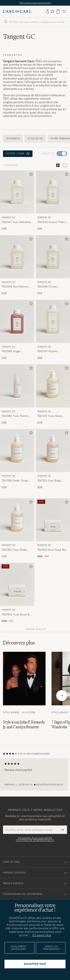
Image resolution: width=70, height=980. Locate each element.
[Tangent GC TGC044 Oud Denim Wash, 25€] (17, 265)
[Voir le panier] (58, 12)
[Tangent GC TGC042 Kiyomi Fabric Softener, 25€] (53, 201)
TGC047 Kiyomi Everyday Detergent (50, 351)
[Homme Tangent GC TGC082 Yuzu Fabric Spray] (17, 386)
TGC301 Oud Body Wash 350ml (49, 481)
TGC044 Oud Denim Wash (15, 287)
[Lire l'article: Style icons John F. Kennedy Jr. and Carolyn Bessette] (24, 696)
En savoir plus (42, 935)
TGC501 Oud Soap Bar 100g (52, 550)
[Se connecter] (48, 11)
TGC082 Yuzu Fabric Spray (15, 416)
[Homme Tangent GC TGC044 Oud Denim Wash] (17, 257)
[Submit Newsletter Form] (62, 830)
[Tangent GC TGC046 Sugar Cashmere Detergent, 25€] (17, 330)
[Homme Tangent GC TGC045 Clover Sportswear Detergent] (53, 257)
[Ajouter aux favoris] (30, 175)
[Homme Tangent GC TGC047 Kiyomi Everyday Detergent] (53, 321)
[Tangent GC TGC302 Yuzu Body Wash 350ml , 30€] (17, 528)
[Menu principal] (64, 12)
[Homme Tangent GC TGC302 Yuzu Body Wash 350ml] (17, 520)
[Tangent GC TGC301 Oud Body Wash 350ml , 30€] (53, 459)
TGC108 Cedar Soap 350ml (15, 481)
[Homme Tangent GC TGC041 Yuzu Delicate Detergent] (17, 192)
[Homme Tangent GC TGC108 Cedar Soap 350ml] (17, 451)
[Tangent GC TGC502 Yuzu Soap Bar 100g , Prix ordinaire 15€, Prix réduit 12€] (17, 593)
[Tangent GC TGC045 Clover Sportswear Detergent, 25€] (53, 265)
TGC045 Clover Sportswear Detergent (52, 287)
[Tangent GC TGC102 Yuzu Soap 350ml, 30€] (53, 394)
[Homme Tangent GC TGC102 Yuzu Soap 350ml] (53, 386)
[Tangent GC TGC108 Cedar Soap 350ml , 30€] (17, 459)
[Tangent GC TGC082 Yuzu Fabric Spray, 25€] (17, 394)
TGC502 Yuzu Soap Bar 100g (17, 615)
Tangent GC (8, 217)
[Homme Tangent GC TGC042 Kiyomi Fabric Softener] (53, 192)
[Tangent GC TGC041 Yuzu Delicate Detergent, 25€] (17, 201)
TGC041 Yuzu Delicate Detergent (16, 222)
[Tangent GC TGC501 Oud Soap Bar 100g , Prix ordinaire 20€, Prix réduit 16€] (53, 528)
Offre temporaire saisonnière (35, 3)
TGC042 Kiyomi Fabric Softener (52, 222)
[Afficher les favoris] (52, 12)
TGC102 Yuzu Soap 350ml (50, 416)
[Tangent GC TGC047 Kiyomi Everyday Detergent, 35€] (53, 330)
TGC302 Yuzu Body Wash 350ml (14, 550)
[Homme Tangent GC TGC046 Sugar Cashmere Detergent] (17, 321)
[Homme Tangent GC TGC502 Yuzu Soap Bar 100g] (17, 584)
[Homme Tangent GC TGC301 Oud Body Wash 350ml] (53, 451)
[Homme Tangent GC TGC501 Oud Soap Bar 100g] (53, 520)
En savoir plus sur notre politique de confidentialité (35, 839)
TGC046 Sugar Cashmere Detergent (15, 351)
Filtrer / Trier (18, 153)
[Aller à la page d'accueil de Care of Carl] (17, 11)
